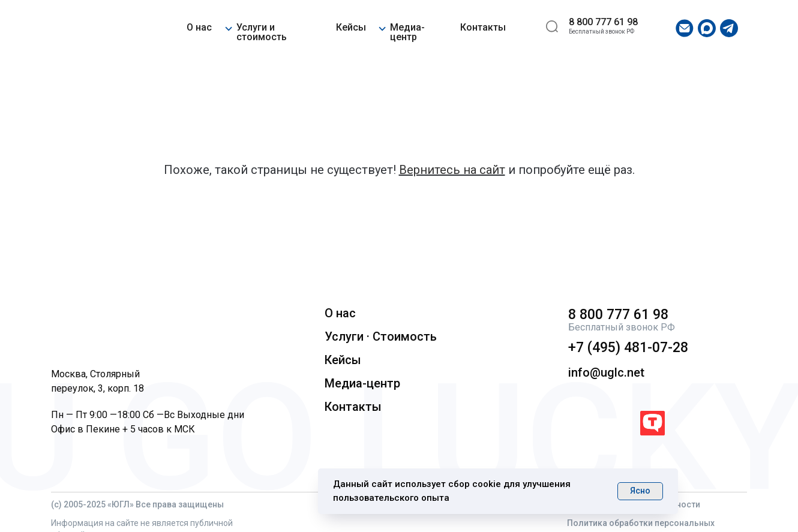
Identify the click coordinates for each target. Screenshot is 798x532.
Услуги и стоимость (262, 32)
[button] (228, 27)
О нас (199, 27)
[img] (88, 28)
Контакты (483, 27)
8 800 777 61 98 (603, 22)
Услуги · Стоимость (381, 336)
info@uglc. (598, 372)
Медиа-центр (407, 32)
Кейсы (351, 27)
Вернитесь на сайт (452, 170)
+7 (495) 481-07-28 (628, 348)
